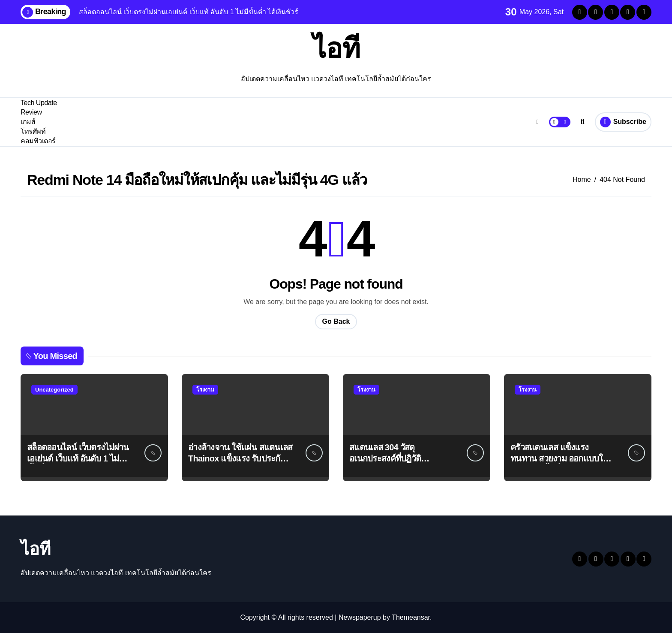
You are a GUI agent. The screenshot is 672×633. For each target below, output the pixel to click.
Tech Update (39, 103)
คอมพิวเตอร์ (38, 141)
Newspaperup (360, 617)
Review (31, 112)
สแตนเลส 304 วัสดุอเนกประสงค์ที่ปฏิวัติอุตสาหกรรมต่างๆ (385, 458)
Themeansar (411, 617)
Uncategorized (54, 390)
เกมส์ (28, 122)
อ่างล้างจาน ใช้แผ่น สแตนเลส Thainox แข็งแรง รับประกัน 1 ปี (240, 458)
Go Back (336, 321)
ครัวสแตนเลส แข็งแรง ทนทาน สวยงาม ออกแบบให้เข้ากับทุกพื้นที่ (559, 458)
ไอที (336, 48)
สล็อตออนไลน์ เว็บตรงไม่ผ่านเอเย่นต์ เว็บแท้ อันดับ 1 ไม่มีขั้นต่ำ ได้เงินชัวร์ (78, 458)
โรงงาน (205, 390)
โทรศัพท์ (33, 131)
